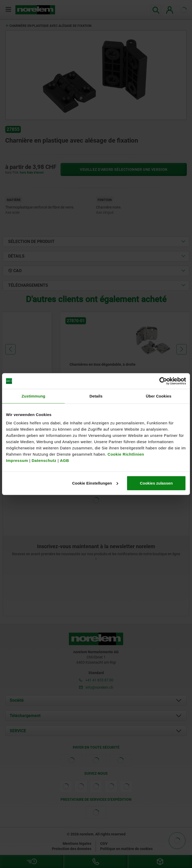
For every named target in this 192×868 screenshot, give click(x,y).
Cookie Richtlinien (125, 454)
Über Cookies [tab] (159, 396)
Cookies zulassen (156, 483)
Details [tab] (96, 396)
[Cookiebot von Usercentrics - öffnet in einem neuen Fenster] (163, 381)
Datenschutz (44, 460)
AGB (65, 460)
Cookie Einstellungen (95, 483)
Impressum (17, 460)
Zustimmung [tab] (34, 396)
